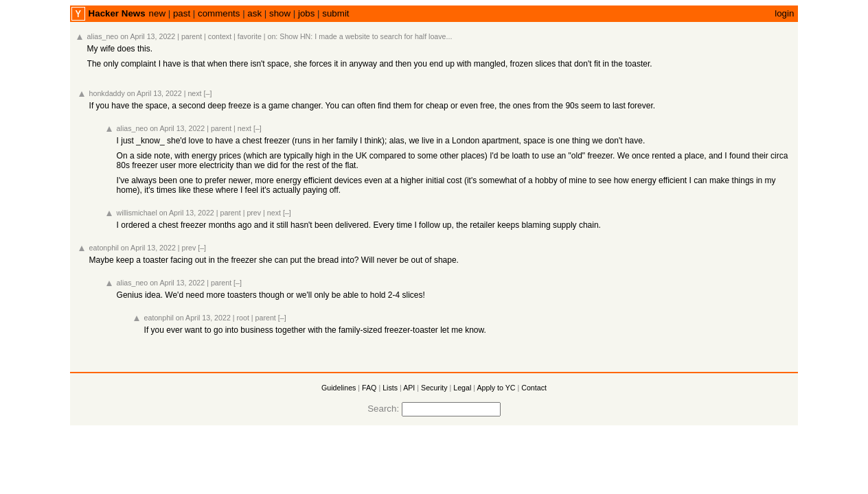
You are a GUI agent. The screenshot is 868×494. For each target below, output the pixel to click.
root (243, 318)
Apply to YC (496, 388)
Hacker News (117, 13)
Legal (462, 388)
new (157, 13)
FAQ (369, 388)
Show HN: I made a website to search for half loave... (366, 36)
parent (192, 36)
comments (219, 13)
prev (254, 213)
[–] (208, 93)
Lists (390, 388)
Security (434, 388)
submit (335, 13)
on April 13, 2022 (148, 36)
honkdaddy (107, 93)
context (220, 36)
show (280, 13)
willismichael (137, 213)
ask (254, 13)
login (784, 13)
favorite (250, 36)
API (409, 388)
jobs (306, 13)
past (182, 13)
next (194, 93)
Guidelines (339, 388)
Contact (534, 388)
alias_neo (103, 36)
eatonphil (104, 248)
